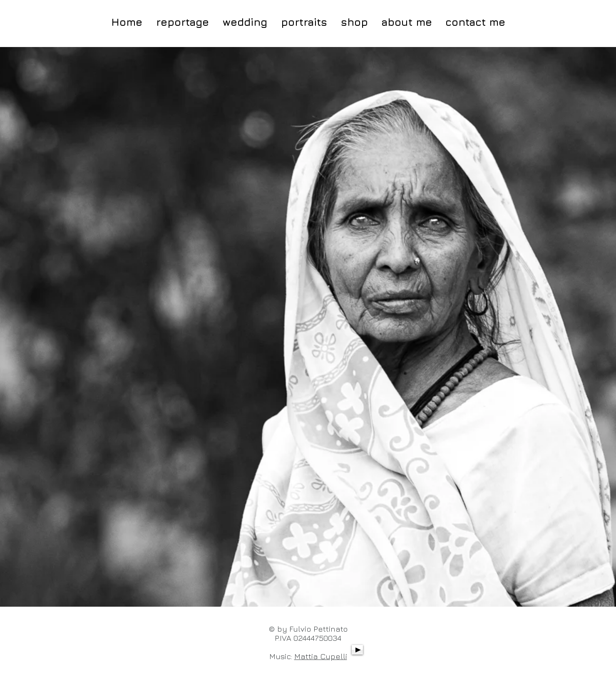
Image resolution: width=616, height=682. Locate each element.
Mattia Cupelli (321, 656)
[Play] (357, 650)
